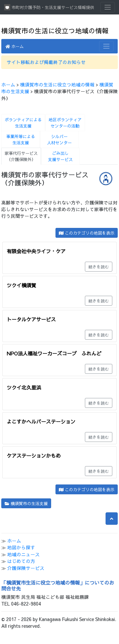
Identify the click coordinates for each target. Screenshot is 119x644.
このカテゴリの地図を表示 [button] (87, 233)
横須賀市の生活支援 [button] (26, 503)
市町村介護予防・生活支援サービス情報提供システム (49, 7)
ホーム (15, 46)
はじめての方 (21, 561)
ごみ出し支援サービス (60, 156)
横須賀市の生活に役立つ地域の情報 (55, 31)
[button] (112, 519)
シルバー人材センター (59, 139)
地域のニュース (23, 554)
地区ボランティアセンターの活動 (65, 123)
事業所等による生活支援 (21, 139)
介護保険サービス (26, 568)
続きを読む (99, 267)
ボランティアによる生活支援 (23, 123)
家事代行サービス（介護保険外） (21, 156)
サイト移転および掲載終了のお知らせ (46, 62)
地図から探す (21, 547)
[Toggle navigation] (108, 7)
